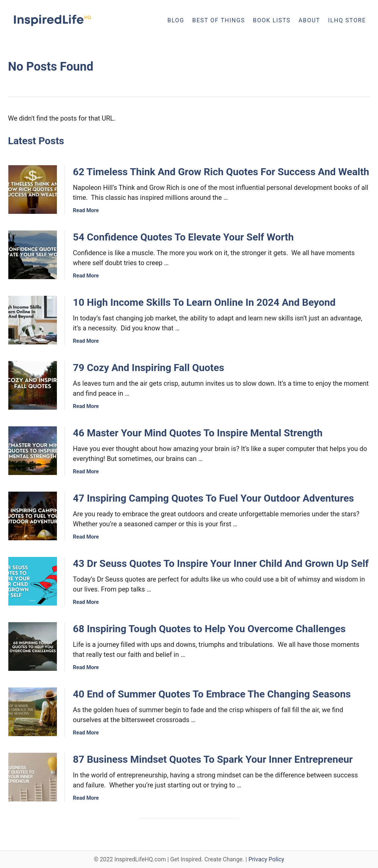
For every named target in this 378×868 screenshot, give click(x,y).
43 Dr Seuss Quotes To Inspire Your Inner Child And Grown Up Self (221, 563)
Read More (86, 210)
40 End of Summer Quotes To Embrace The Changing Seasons (212, 694)
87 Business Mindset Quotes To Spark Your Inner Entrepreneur (213, 759)
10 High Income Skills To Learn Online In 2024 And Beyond (204, 302)
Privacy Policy (266, 859)
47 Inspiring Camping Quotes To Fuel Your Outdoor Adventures (213, 498)
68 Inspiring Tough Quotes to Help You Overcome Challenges (209, 629)
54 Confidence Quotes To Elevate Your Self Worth (183, 237)
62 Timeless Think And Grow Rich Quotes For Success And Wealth (221, 172)
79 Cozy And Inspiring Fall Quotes (149, 368)
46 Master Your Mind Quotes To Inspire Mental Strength (198, 433)
